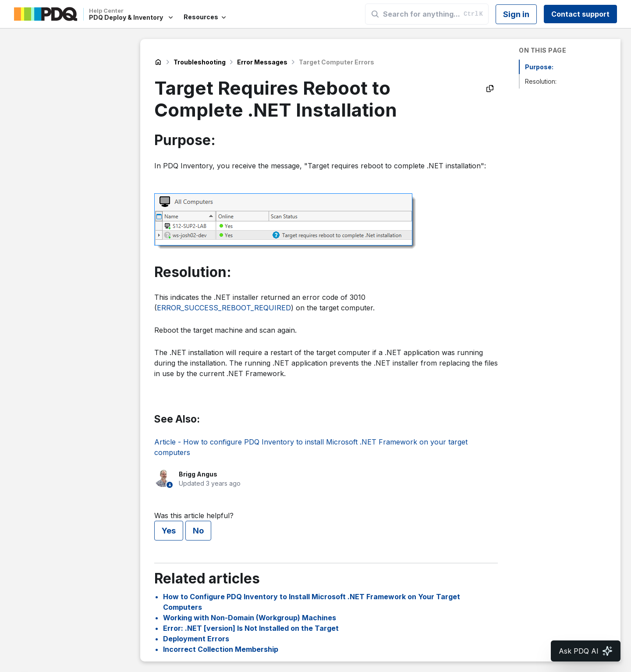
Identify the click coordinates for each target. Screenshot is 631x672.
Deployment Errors (196, 639)
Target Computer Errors (337, 62)
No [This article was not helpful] (198, 531)
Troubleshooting (200, 62)
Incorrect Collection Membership (221, 649)
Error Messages (262, 62)
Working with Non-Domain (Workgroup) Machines (250, 618)
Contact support (580, 14)
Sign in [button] (516, 14)
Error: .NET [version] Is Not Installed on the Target (251, 628)
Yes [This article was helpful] (169, 531)
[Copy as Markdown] (490, 89)
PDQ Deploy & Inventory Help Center (158, 62)
